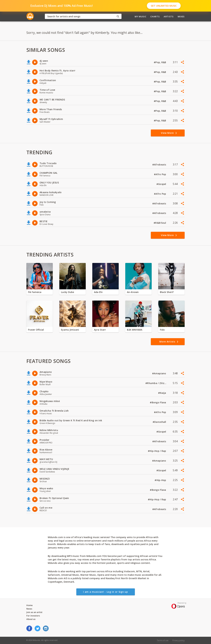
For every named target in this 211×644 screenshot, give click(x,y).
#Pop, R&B (160, 62)
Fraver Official (36, 330)
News (29, 609)
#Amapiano (159, 373)
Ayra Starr (100, 330)
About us (31, 619)
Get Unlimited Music (164, 6)
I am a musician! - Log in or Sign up (105, 592)
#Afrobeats (160, 165)
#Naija (162, 393)
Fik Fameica (35, 292)
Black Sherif (167, 292)
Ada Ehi (98, 292)
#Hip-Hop (161, 480)
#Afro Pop (160, 174)
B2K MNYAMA (135, 330)
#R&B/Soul (160, 223)
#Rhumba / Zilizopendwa (156, 383)
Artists (169, 16)
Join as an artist (34, 612)
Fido (162, 330)
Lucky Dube (68, 292)
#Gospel (162, 184)
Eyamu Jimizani (70, 330)
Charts (155, 16)
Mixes (181, 16)
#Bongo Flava (158, 402)
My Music (140, 16)
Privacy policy (179, 640)
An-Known (133, 292)
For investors (33, 616)
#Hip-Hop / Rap (157, 451)
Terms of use (163, 640)
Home (30, 605)
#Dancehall (160, 422)
